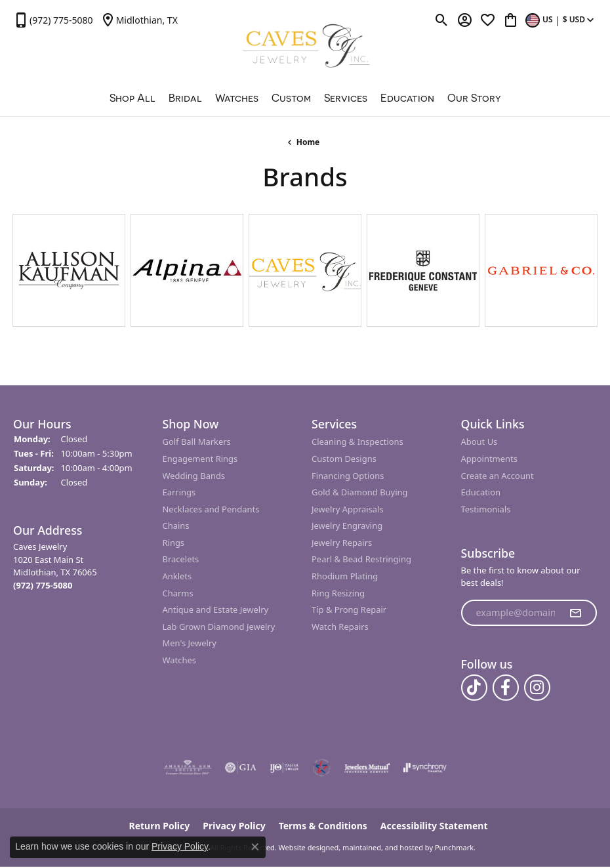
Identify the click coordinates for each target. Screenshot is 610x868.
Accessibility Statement (434, 827)
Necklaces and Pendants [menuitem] (211, 509)
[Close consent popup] (255, 847)
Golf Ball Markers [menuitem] (197, 443)
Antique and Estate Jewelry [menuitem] (216, 610)
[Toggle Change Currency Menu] (561, 20)
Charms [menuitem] (178, 593)
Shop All (132, 98)
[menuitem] (188, 768)
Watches (237, 98)
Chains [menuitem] (176, 527)
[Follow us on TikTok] (474, 688)
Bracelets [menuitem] (181, 560)
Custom (291, 98)
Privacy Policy (180, 846)
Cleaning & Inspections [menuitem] (357, 443)
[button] (81, 424)
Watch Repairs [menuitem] (340, 627)
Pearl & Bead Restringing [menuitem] (361, 560)
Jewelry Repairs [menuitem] (342, 543)
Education (407, 98)
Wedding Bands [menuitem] (194, 476)
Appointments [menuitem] (489, 459)
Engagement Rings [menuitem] (200, 459)
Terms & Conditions (323, 827)
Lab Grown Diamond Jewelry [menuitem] (219, 627)
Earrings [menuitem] (179, 492)
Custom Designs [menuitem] (344, 459)
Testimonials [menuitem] (486, 509)
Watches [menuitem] (179, 660)
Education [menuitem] (481, 492)
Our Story (474, 98)
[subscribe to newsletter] (575, 613)
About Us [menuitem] (479, 443)
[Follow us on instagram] (537, 688)
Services (346, 98)
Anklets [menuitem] (177, 576)
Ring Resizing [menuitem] (338, 593)
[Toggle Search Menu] (442, 20)
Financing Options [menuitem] (348, 476)
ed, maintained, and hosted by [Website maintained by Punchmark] (381, 848)
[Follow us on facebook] (506, 688)
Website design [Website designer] (305, 848)
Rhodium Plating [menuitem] (345, 576)
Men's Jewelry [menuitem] (190, 644)
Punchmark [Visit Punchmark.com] (454, 848)
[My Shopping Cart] (511, 20)
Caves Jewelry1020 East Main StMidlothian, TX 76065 (55, 566)
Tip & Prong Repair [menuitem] (349, 610)
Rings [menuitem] (174, 543)
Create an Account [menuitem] (498, 476)
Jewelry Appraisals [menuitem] (348, 509)
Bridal (185, 98)
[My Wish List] (488, 20)
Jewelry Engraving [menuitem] (347, 527)
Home (308, 142)
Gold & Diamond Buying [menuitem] (360, 492)
